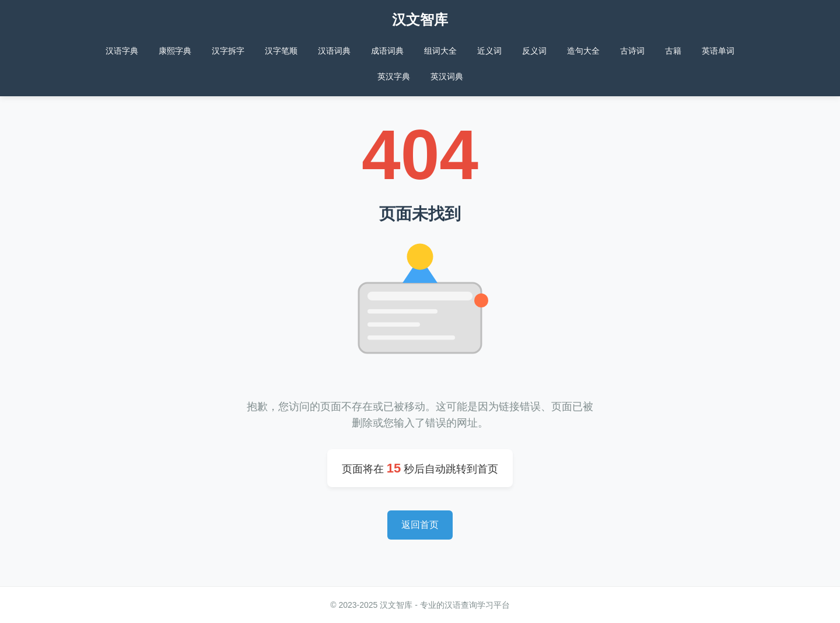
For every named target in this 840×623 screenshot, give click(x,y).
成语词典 (387, 51)
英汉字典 (394, 76)
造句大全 (583, 51)
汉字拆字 (228, 51)
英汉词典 (447, 76)
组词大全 (440, 51)
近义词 (489, 51)
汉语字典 (122, 51)
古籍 (673, 51)
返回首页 (420, 525)
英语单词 (718, 51)
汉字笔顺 (281, 51)
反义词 (534, 51)
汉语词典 (334, 51)
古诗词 (632, 51)
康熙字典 (175, 51)
